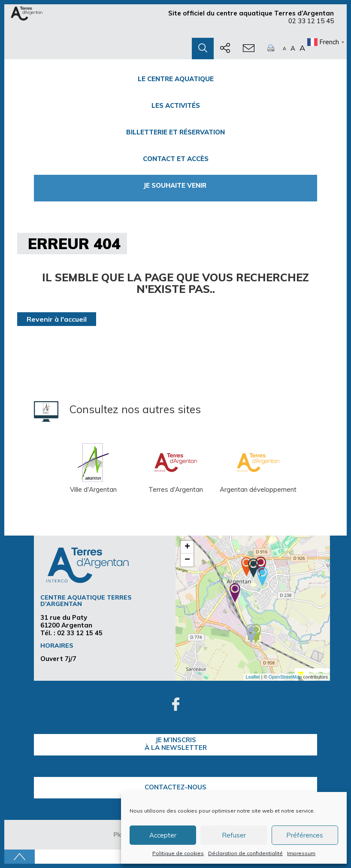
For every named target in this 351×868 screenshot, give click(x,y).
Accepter (163, 835)
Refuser (234, 835)
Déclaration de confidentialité (245, 853)
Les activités (176, 105)
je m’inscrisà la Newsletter (176, 744)
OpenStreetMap (285, 677)
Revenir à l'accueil (57, 319)
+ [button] (187, 547)
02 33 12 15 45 (311, 21)
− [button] (187, 560)
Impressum (301, 853)
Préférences (305, 835)
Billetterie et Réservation (175, 132)
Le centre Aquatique (176, 79)
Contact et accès (176, 159)
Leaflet (253, 677)
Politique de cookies (178, 853)
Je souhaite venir (176, 185)
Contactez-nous (175, 787)
